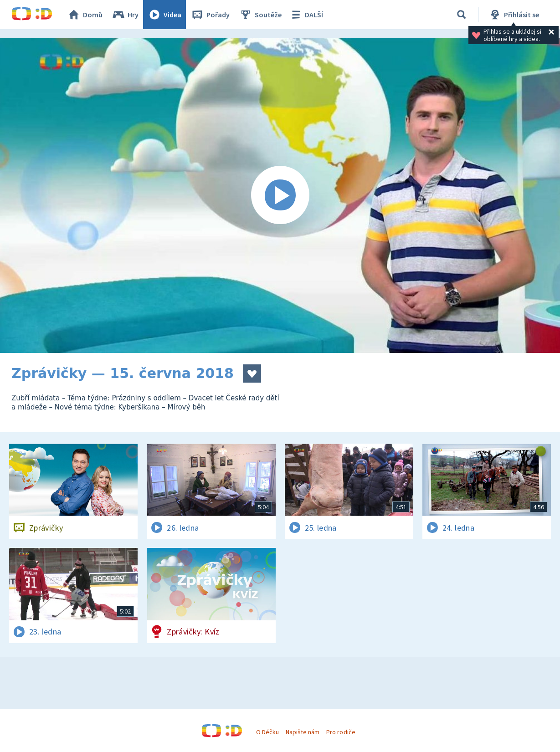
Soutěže (260, 15)
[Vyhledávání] (462, 15)
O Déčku (267, 732)
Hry (125, 15)
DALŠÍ (306, 15)
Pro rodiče (341, 732)
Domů (85, 15)
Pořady (210, 15)
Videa (164, 15)
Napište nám (303, 732)
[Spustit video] (280, 196)
